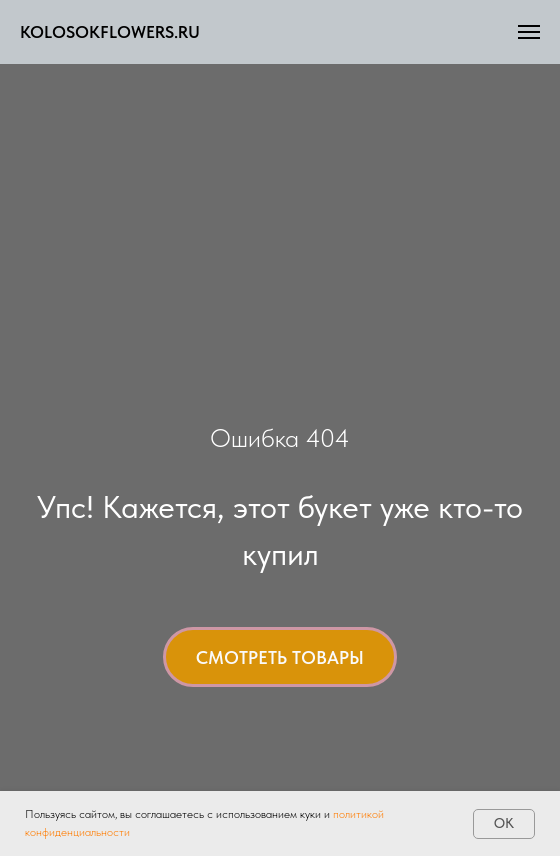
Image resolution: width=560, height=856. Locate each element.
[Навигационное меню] (529, 32)
